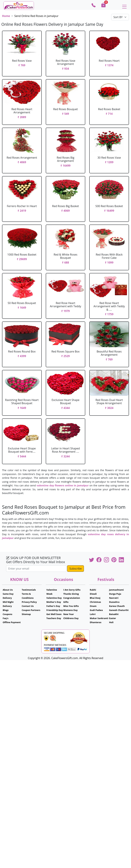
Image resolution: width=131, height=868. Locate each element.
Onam (93, 606)
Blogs (6, 610)
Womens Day (70, 610)
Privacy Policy (29, 602)
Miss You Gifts (71, 606)
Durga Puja (115, 594)
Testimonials (29, 590)
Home (6, 16)
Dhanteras (96, 622)
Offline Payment (12, 622)
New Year (69, 614)
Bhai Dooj (95, 598)
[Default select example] (120, 17)
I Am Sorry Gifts (72, 590)
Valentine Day (54, 598)
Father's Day (53, 606)
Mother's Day (54, 602)
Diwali (93, 594)
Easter (113, 618)
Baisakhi (114, 614)
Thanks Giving (71, 594)
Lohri (93, 614)
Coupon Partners (31, 610)
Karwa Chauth (117, 606)
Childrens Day (71, 618)
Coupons (7, 614)
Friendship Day (55, 610)
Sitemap (26, 614)
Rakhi (93, 590)
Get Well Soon (54, 614)
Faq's (6, 618)
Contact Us (28, 606)
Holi (111, 622)
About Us (8, 590)
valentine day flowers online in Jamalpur (63, 485)
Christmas (95, 602)
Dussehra (114, 602)
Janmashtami (117, 590)
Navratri (114, 598)
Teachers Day (54, 618)
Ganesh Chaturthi (119, 610)
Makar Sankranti (99, 618)
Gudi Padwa (96, 610)
